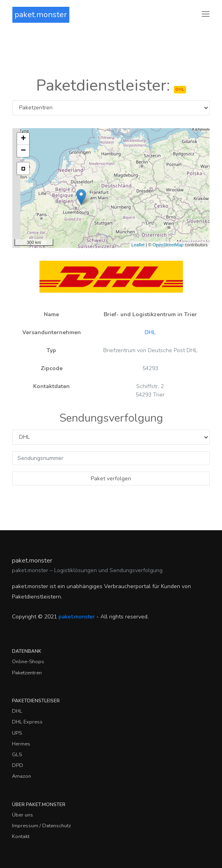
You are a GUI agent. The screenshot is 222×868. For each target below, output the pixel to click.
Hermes (21, 744)
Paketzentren (27, 673)
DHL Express (27, 722)
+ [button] (23, 139)
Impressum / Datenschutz (41, 826)
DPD (18, 765)
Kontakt (21, 836)
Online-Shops (28, 662)
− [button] (23, 151)
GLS (17, 755)
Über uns (23, 815)
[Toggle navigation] (206, 15)
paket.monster (41, 15)
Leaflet (138, 245)
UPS (17, 733)
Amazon (22, 776)
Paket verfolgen (111, 479)
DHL (150, 332)
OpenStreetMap (168, 245)
